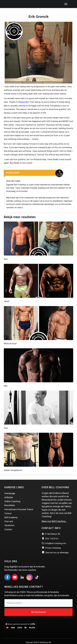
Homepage (10, 489)
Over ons (9, 517)
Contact (8, 525)
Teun (6, 423)
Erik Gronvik (39, 12)
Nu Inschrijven (38, 607)
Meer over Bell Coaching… (54, 517)
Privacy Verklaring (53, 543)
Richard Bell (24, 97)
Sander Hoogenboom (13, 465)
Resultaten (10, 501)
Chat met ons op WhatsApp (57, 548)
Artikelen (9, 493)
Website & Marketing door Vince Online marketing (39, 641)
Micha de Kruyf (10, 339)
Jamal (6, 296)
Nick (6, 254)
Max (6, 381)
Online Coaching (12, 497)
